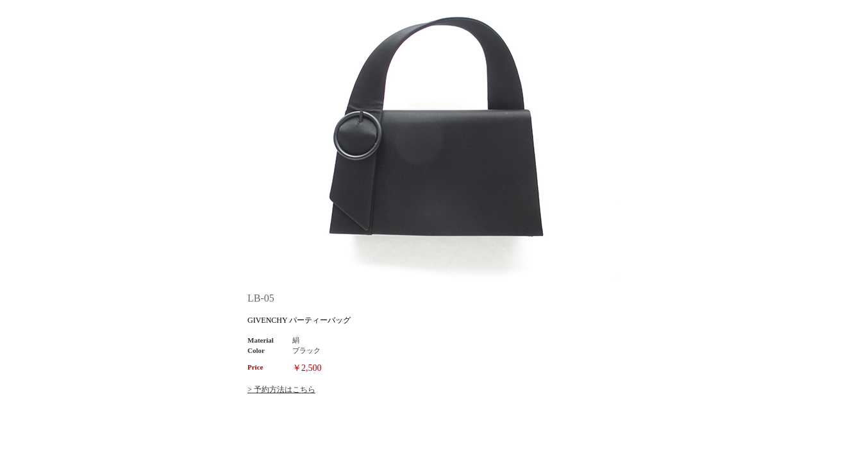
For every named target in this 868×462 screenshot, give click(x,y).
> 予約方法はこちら (281, 389)
